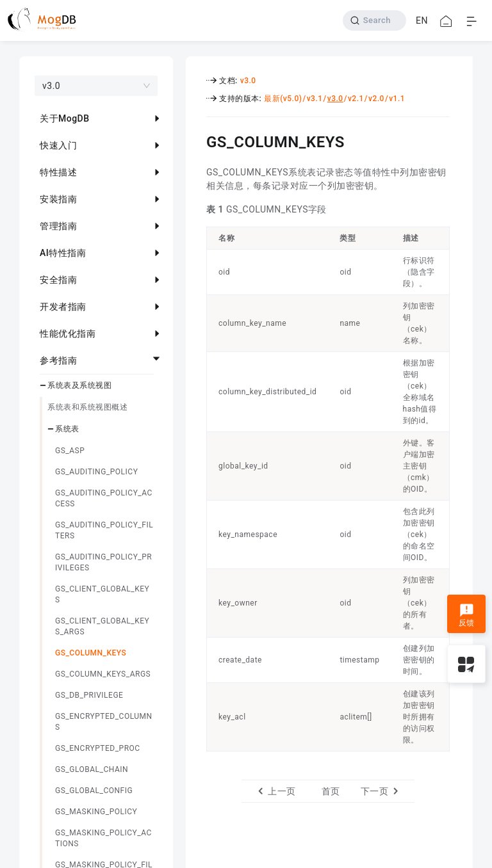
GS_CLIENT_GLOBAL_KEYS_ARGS (102, 626)
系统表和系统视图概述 (87, 407)
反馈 (467, 615)
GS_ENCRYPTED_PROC (98, 748)
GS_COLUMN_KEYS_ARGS (103, 674)
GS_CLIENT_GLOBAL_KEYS (102, 594)
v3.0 (248, 81)
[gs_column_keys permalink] (197, 140)
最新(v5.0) (283, 99)
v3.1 (315, 99)
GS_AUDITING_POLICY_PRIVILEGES (103, 562)
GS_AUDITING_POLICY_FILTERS (104, 530)
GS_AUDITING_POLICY (96, 472)
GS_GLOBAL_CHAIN (92, 769)
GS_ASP (70, 451)
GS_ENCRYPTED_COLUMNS (104, 722)
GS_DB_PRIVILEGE (89, 695)
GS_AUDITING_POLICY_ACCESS (104, 498)
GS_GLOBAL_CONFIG (94, 791)
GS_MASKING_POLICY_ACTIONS (103, 838)
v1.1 (397, 99)
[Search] (374, 20)
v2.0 (376, 99)
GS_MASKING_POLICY (96, 812)
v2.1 (356, 99)
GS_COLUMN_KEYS (91, 653)
